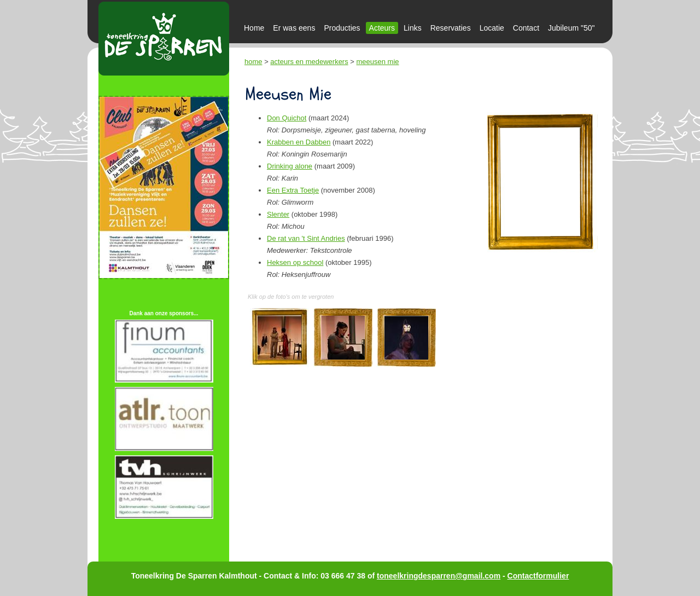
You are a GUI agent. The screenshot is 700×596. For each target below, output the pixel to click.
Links (413, 28)
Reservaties (451, 28)
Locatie (492, 28)
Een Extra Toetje (293, 190)
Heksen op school (295, 262)
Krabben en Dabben (299, 142)
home (253, 62)
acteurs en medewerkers (309, 62)
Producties (342, 28)
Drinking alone (290, 166)
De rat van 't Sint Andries (306, 238)
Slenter (278, 214)
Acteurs (382, 28)
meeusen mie (378, 62)
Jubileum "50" (571, 28)
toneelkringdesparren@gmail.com (439, 576)
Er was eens (294, 28)
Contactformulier (538, 576)
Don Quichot (287, 118)
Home (254, 28)
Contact (526, 28)
